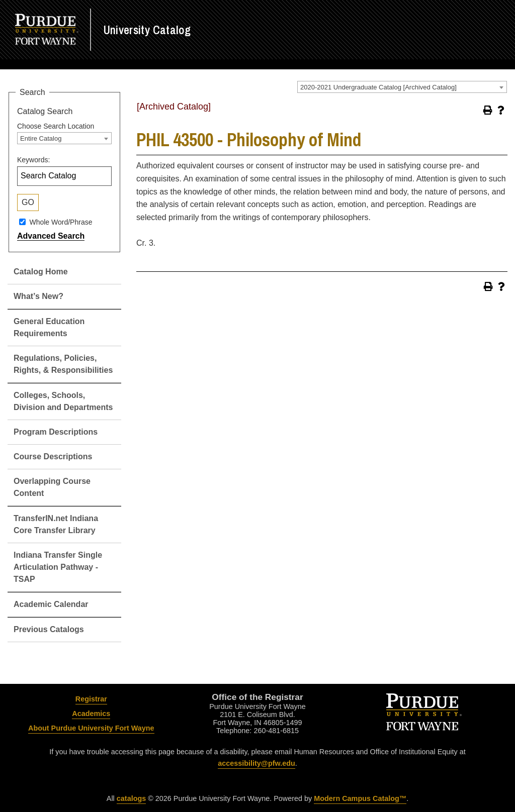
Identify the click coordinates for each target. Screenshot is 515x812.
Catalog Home (41, 272)
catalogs (131, 798)
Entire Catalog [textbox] (41, 138)
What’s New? (38, 296)
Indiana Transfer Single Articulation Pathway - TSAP (58, 567)
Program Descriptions (56, 432)
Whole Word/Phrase (61, 222)
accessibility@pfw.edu (256, 763)
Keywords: (33, 160)
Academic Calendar (51, 604)
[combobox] (402, 87)
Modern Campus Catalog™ (360, 798)
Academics (91, 714)
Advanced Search (51, 236)
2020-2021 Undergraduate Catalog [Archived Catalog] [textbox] (378, 87)
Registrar (91, 699)
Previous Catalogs (49, 629)
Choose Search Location (56, 126)
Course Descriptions (53, 456)
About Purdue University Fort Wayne (91, 728)
